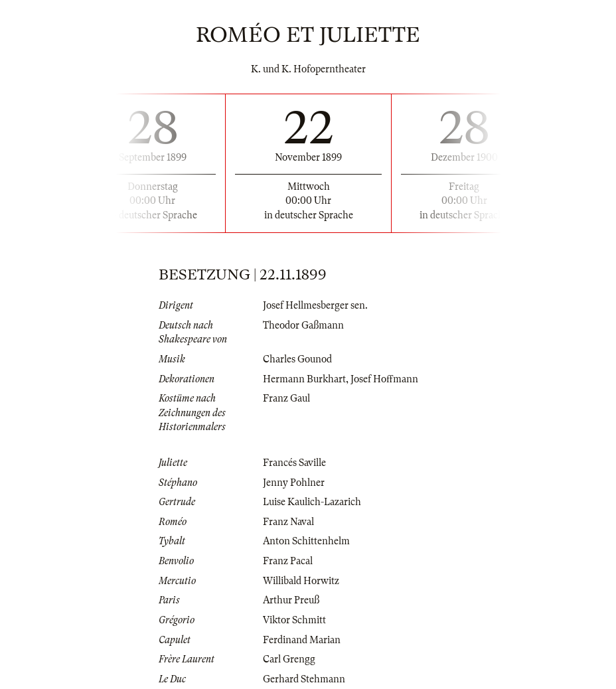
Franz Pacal (288, 561)
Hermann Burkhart (304, 379)
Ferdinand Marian (302, 640)
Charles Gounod (297, 359)
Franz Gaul (286, 398)
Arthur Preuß (291, 600)
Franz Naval (288, 522)
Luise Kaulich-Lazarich (312, 502)
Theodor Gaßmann (303, 325)
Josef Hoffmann (384, 379)
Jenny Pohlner (294, 483)
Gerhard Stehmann (304, 679)
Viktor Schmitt (294, 620)
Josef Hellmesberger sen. (315, 305)
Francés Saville (294, 463)
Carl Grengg (289, 659)
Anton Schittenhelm (306, 541)
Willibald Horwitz (301, 581)
